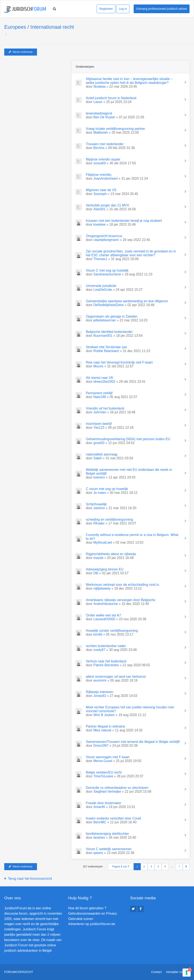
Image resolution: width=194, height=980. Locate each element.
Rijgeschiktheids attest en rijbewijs (111, 554)
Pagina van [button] (121, 867)
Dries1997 (101, 746)
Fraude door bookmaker (103, 803)
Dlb (96, 573)
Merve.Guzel (103, 761)
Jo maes (100, 493)
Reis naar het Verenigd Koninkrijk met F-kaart (119, 362)
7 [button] (179, 867)
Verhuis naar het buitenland (106, 661)
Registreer (106, 9)
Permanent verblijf (99, 393)
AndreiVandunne (106, 604)
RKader (99, 523)
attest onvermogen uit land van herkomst (116, 677)
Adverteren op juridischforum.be (92, 924)
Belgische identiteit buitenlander (109, 332)
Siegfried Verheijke (107, 792)
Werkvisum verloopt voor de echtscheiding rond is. (123, 585)
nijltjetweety (102, 588)
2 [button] (144, 867)
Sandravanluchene (107, 274)
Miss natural (102, 730)
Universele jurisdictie (101, 286)
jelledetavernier (105, 320)
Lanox (98, 102)
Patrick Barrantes (106, 665)
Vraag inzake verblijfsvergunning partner (115, 129)
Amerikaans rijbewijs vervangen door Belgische (121, 600)
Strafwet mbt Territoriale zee (106, 347)
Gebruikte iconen (81, 919)
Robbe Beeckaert (106, 351)
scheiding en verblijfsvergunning (109, 519)
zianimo (99, 508)
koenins (99, 477)
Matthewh (101, 133)
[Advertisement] (36, 87)
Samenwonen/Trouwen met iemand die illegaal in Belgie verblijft (133, 742)
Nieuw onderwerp (21, 52)
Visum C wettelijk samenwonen (109, 849)
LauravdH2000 (104, 619)
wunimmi (100, 680)
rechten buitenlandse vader (106, 646)
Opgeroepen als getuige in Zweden (112, 316)
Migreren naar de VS (101, 190)
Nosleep (100, 87)
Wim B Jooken (104, 715)
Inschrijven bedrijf (99, 424)
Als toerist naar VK (100, 378)
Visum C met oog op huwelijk (107, 270)
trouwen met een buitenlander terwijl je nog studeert (124, 221)
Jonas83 (100, 696)
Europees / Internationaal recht (39, 27)
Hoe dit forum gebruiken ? (87, 908)
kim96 (98, 634)
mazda (98, 558)
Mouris (98, 366)
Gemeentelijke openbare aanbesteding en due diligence (127, 301)
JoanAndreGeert (106, 178)
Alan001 (100, 209)
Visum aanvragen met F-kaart (108, 757)
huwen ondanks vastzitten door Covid (113, 818)
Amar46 (99, 807)
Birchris (99, 148)
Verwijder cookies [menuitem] (178, 972)
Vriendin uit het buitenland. (105, 408)
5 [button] (165, 867)
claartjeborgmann (106, 240)
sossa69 (100, 163)
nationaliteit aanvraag (102, 454)
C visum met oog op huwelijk (107, 489)
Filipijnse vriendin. (99, 175)
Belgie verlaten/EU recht (104, 772)
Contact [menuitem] (156, 972)
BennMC (100, 822)
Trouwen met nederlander (105, 144)
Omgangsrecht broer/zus (104, 236)
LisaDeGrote (103, 290)
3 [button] (151, 867)
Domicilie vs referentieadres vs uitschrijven (117, 788)
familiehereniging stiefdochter (107, 834)
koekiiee (100, 224)
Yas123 (99, 428)
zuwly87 (99, 650)
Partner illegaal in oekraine (105, 726)
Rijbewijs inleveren (100, 692)
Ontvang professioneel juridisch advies (162, 9)
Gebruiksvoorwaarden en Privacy (93, 913)
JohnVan (100, 412)
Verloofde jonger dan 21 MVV (108, 205)
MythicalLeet (103, 542)
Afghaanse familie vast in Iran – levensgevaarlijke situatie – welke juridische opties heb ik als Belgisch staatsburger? (129, 81)
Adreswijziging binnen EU (105, 569)
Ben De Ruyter (104, 117)
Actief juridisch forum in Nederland (111, 98)
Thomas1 (100, 259)
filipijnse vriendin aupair (103, 159)
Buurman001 (103, 336)
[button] (186, 867)
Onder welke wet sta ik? (103, 615)
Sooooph (100, 194)
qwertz (98, 853)
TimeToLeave (103, 776)
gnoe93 (99, 443)
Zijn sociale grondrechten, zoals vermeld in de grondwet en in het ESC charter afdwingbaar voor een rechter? (131, 253)
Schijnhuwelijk (96, 504)
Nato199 (100, 397)
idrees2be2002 (104, 382)
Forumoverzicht (19, 972)
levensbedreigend (99, 113)
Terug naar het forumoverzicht (30, 879)
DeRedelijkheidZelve (109, 305)
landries (99, 837)
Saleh (98, 458)
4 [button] (158, 867)
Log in (123, 9)
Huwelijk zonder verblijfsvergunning (112, 631)
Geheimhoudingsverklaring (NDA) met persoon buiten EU (128, 439)
